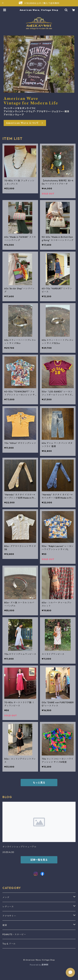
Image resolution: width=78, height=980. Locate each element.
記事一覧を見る (39, 860)
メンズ (6, 897)
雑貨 (5, 925)
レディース (8, 907)
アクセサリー (9, 916)
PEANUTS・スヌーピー (14, 934)
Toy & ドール (9, 944)
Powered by (39, 965)
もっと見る (39, 783)
